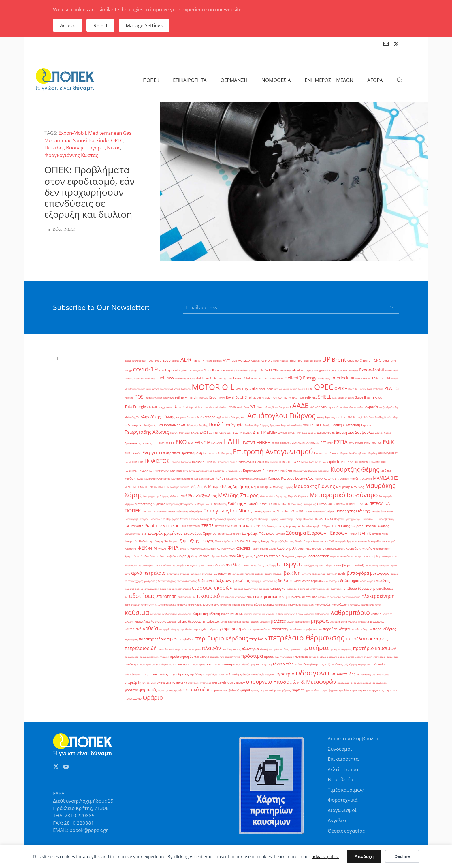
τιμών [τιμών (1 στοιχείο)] (222, 674)
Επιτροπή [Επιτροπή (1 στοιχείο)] (227, 453)
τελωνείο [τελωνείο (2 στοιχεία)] (378, 664)
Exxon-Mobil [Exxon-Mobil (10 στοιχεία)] (372, 370)
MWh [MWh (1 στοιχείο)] (238, 389)
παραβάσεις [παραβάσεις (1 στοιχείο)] (295, 629)
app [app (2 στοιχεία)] (234, 361)
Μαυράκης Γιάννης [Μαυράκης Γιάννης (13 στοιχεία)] (314, 486)
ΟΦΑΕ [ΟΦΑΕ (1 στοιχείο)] (284, 504)
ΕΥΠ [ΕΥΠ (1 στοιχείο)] (380, 443)
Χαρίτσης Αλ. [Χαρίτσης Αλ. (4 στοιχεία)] (287, 548)
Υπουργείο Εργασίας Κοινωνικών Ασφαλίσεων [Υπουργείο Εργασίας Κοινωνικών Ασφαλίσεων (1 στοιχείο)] (360, 541)
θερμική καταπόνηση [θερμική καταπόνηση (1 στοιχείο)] (143, 605)
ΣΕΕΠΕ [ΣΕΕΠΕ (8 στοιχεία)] (208, 526)
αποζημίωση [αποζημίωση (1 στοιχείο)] (311, 565)
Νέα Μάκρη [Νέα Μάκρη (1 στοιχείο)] (220, 504)
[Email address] (291, 307)
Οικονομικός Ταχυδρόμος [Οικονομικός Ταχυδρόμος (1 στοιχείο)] (302, 504)
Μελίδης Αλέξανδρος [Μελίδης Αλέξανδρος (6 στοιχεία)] (199, 496)
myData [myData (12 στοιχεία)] (250, 388)
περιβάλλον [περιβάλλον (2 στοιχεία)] (186, 639)
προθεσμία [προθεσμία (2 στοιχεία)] (202, 657)
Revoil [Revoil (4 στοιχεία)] (213, 397)
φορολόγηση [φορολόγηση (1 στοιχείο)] (380, 683)
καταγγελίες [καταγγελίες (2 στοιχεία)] (323, 605)
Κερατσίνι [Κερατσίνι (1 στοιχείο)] (324, 471)
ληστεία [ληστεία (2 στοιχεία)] (376, 614)
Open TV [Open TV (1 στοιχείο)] (353, 389)
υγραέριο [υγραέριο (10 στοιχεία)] (285, 674)
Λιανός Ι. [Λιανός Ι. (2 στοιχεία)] (355, 479)
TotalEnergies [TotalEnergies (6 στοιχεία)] (136, 407)
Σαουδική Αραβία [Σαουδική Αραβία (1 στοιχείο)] (311, 526)
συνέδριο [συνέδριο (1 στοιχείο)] (146, 664)
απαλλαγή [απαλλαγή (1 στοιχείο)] (270, 565)
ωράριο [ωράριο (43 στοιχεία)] (153, 697)
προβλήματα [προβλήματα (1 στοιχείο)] (131, 657)
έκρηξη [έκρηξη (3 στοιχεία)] (185, 556)
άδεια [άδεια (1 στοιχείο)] (153, 556)
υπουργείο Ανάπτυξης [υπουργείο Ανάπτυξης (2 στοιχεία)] (172, 683)
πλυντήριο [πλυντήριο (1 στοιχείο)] (266, 649)
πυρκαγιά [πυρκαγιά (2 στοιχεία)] (301, 657)
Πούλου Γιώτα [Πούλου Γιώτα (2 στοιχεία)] (323, 519)
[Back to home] (65, 80)
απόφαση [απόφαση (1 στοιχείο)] (384, 565)
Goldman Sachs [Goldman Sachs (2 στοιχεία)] (207, 378)
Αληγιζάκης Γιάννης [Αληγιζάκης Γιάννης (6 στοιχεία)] (158, 417)
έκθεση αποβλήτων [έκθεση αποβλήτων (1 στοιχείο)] (168, 556)
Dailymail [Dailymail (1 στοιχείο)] (198, 370)
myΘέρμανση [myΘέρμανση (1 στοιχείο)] (282, 389)
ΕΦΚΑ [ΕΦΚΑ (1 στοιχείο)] (127, 453)
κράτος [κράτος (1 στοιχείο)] (257, 614)
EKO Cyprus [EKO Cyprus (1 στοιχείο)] (307, 370)
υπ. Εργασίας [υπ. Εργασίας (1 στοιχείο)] (364, 674)
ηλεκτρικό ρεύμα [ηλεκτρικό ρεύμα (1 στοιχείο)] (351, 597)
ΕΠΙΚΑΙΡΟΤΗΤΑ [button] (190, 80)
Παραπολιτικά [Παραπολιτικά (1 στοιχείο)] (157, 519)
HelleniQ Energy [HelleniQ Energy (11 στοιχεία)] (301, 378)
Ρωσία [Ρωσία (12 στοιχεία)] (151, 526)
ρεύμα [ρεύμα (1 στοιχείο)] (312, 657)
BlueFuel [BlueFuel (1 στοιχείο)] (308, 361)
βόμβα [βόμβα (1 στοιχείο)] (394, 574)
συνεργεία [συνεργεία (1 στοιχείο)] (199, 664)
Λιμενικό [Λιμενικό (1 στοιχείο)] (367, 479)
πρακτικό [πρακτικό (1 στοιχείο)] (295, 649)
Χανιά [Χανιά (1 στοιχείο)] (272, 549)
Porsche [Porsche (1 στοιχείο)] (129, 398)
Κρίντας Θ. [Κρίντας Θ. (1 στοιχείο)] (232, 479)
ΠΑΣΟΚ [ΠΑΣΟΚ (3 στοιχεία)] (363, 504)
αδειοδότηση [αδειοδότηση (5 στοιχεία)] (319, 556)
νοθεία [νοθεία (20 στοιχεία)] (150, 628)
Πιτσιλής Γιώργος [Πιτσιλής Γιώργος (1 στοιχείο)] (268, 519)
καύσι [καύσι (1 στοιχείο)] (378, 605)
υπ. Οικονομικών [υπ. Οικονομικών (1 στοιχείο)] (381, 674)
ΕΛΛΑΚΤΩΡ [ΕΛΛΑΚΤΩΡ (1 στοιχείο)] (217, 443)
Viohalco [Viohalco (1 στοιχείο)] (199, 407)
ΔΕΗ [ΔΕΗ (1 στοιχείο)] (211, 433)
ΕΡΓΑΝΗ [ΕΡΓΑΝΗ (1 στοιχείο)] (315, 443)
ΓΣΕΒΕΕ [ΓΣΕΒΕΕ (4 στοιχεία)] (316, 425)
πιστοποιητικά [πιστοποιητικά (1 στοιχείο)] (193, 649)
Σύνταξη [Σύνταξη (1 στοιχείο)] (280, 534)
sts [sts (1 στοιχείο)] (369, 398)
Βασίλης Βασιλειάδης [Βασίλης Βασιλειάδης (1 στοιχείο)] (386, 417)
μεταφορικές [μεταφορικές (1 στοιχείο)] (303, 622)
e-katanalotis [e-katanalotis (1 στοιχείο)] (241, 370)
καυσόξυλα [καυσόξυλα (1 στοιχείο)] (368, 605)
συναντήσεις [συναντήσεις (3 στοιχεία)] (183, 664)
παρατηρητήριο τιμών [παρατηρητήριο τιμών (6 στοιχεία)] (158, 639)
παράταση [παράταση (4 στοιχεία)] (280, 629)
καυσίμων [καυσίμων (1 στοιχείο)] (355, 605)
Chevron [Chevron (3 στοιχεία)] (366, 360)
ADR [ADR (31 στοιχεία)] (186, 360)
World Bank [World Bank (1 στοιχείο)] (243, 407)
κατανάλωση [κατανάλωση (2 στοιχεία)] (340, 605)
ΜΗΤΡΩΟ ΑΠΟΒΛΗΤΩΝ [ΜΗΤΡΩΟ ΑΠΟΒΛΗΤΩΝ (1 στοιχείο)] (157, 487)
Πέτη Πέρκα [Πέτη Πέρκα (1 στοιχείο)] (196, 511)
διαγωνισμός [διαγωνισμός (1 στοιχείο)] (270, 581)
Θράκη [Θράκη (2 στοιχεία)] (260, 462)
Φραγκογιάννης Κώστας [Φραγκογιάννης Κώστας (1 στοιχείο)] (203, 549)
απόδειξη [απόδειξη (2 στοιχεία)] (359, 565)
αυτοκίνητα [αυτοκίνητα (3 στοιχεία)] (222, 574)
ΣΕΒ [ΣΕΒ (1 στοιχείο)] (184, 526)
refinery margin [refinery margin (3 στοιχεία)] (187, 397)
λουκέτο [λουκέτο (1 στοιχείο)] (172, 622)
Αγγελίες (338, 820)
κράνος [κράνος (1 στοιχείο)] (248, 614)
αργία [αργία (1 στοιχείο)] (394, 565)
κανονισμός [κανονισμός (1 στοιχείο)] (295, 605)
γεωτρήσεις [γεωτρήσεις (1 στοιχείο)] (150, 581)
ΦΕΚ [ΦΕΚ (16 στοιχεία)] (142, 548)
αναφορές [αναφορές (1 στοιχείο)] (179, 565)
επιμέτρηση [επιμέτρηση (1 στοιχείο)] (228, 597)
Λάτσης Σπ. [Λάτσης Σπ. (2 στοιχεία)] (332, 479)
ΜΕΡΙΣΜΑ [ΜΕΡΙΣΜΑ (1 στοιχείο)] (139, 487)
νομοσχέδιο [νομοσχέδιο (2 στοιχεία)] (201, 629)
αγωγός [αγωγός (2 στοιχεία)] (302, 556)
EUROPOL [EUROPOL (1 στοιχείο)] (343, 370)
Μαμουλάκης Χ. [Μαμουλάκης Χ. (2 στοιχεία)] (261, 487)
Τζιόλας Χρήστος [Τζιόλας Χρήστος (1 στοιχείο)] (224, 541)
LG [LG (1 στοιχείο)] (370, 378)
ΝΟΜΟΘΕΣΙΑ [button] (276, 80)
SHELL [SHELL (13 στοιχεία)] (325, 397)
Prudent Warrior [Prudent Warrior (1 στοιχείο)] (153, 398)
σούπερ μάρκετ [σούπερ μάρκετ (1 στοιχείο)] (354, 657)
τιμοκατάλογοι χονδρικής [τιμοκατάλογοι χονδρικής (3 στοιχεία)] (169, 674)
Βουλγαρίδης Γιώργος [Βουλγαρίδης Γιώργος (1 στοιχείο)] (257, 425)
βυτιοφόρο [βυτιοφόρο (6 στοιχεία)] (380, 573)
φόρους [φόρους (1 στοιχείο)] (286, 690)
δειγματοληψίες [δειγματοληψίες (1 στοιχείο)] (167, 581)
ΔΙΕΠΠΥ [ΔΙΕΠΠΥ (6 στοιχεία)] (259, 432)
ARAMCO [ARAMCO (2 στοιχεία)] (244, 361)
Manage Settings (144, 25)
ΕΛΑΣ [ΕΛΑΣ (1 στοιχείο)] (191, 443)
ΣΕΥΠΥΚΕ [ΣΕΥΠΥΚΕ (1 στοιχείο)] (219, 526)
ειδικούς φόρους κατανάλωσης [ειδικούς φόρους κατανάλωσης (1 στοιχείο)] (142, 589)
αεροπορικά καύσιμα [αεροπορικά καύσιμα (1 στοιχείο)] (342, 556)
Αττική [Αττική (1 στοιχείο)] (320, 417)
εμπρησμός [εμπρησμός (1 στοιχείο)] (293, 589)
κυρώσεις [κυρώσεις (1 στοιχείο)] (289, 614)
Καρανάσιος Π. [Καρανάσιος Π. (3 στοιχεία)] (254, 471)
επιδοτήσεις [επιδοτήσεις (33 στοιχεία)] (140, 596)
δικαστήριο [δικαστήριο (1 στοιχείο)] (333, 581)
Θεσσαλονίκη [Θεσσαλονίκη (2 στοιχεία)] (245, 462)
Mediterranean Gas (110, 133)
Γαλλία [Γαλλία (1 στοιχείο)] (327, 425)
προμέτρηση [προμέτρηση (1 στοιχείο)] (217, 657)
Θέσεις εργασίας (346, 831)
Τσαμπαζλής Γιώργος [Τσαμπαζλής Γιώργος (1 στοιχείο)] (283, 541)
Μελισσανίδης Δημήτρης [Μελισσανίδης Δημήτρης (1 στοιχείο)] (273, 496)
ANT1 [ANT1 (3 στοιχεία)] (227, 360)
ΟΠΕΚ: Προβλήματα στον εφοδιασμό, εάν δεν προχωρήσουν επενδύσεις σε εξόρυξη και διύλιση (90, 192)
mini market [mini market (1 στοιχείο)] (153, 389)
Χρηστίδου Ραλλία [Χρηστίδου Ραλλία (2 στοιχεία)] (137, 556)
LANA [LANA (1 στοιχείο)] (364, 378)
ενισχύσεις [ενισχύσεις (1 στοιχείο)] (337, 589)
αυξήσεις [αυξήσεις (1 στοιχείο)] (196, 574)
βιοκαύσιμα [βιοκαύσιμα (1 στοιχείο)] (319, 574)
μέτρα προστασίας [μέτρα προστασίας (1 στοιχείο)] (231, 622)
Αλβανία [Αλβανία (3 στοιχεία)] (372, 407)
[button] (400, 80)
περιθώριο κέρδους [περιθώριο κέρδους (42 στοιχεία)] (222, 638)
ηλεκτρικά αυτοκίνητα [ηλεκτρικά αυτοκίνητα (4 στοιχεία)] (273, 596)
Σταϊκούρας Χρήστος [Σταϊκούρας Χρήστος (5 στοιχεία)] (200, 533)
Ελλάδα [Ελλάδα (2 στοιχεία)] (136, 453)
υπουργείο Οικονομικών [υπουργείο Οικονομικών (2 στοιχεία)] (228, 683)
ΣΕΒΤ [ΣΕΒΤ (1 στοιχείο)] (190, 526)
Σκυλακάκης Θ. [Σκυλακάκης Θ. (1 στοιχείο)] (132, 534)
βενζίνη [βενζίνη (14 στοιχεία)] (292, 573)
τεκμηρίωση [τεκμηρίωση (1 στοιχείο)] (365, 664)
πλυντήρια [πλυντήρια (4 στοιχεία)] (250, 649)
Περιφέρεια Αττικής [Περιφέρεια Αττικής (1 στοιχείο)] (177, 519)
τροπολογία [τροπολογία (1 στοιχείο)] (258, 674)
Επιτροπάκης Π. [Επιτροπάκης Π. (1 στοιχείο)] (212, 453)
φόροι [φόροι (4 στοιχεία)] (245, 690)
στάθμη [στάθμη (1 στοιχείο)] (368, 657)
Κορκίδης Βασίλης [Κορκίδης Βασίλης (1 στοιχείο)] (204, 479)
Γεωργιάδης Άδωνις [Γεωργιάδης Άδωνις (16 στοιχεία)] (147, 432)
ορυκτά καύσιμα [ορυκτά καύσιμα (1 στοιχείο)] (261, 629)
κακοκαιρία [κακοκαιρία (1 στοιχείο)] (281, 605)
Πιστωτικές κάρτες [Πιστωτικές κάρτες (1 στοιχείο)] (247, 519)
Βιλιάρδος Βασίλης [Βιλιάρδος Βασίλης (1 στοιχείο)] (197, 425)
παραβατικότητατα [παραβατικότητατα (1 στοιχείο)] (361, 629)
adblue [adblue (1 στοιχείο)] (176, 361)
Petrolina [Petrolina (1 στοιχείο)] (378, 389)
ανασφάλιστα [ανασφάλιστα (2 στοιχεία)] (163, 565)
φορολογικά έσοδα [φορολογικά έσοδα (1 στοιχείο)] (361, 683)
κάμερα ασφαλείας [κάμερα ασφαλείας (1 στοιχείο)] (243, 605)
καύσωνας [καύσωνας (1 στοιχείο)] (156, 614)
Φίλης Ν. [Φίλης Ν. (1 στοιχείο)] (184, 549)
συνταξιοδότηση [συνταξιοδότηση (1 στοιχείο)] (246, 664)
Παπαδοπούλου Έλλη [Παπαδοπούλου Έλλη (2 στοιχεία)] (291, 511)
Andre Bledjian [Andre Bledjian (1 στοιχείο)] (214, 361)
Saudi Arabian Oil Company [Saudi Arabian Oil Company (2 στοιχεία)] (272, 398)
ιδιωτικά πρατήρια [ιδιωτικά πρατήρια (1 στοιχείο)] (166, 605)
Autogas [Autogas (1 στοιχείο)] (255, 361)
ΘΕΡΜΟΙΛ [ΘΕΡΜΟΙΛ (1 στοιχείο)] (211, 462)
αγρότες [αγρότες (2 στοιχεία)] (291, 556)
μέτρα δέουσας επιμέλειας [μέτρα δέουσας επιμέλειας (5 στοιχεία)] (199, 621)
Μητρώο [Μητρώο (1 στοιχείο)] (129, 504)
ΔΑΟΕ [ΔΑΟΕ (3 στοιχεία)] (204, 433)
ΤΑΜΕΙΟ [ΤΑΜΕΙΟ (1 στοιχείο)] (353, 534)
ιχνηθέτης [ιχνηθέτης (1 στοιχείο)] (226, 605)
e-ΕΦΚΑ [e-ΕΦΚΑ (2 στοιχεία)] (263, 370)
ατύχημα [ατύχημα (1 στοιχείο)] (185, 574)
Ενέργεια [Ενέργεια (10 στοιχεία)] (151, 452)
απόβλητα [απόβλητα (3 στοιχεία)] (344, 565)
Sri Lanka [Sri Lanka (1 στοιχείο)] (349, 398)
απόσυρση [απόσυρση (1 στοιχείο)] (372, 565)
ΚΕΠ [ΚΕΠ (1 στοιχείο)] (151, 471)
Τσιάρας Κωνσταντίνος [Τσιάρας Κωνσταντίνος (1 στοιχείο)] (316, 541)
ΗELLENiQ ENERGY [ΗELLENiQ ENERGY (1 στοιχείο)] (388, 453)
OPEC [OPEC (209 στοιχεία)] (324, 387)
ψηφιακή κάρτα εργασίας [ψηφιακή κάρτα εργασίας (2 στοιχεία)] (367, 690)
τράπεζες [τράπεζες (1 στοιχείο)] (245, 674)
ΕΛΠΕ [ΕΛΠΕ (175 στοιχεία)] (233, 441)
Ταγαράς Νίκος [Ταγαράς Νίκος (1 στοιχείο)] (380, 534)
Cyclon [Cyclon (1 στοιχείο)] (183, 370)
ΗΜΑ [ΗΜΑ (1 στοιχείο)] (135, 462)
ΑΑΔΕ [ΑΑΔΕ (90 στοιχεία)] (300, 405)
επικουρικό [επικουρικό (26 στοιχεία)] (206, 596)
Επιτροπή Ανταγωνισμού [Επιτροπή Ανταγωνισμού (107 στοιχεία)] (273, 452)
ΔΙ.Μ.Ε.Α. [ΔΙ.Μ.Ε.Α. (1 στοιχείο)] (247, 433)
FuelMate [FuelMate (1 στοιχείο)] (150, 378)
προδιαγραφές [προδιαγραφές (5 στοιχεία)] (181, 656)
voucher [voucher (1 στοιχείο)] (210, 407)
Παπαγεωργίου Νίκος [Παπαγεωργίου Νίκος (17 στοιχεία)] (227, 511)
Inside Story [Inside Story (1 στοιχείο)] (324, 378)
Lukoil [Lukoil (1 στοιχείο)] (394, 378)
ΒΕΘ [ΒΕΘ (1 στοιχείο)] (350, 417)
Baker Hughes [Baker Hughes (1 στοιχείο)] (281, 361)
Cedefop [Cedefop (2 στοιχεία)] (353, 361)
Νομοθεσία (340, 779)
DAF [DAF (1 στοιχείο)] (190, 370)
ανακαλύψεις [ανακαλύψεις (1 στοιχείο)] (146, 565)
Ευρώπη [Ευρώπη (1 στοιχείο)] (373, 453)
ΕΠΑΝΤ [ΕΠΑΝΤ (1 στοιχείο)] (275, 443)
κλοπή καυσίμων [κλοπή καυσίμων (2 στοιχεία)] (232, 614)
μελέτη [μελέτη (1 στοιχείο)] (291, 622)
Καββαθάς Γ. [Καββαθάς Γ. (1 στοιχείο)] (220, 471)
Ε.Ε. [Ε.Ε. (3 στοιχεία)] (155, 443)
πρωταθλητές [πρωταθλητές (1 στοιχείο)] (232, 657)
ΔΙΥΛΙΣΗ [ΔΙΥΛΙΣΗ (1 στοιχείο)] (283, 433)
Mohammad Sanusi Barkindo (77, 140)
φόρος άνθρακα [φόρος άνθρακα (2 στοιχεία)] (270, 690)
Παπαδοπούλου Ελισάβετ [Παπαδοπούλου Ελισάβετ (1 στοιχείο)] (320, 511)
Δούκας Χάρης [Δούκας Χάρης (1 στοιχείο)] (383, 433)
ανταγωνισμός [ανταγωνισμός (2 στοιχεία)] (195, 565)
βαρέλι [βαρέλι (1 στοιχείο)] (268, 574)
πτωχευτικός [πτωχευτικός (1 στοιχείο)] (287, 657)
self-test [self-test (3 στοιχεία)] (311, 397)
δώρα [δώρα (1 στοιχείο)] (370, 581)
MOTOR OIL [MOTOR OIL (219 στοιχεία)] (213, 387)
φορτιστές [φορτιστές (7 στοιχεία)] (148, 690)
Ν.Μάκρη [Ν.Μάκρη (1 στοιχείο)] (199, 504)
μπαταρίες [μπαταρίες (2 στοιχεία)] (377, 622)
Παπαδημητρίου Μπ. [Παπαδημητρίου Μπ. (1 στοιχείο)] (264, 511)
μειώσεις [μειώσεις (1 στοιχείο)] (265, 622)
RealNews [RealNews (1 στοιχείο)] (168, 398)
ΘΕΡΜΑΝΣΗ (234, 80)
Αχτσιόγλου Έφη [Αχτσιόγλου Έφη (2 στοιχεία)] (336, 417)
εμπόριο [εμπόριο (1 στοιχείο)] (305, 589)
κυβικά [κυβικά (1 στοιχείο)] (279, 614)
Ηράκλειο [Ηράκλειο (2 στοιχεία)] (198, 462)
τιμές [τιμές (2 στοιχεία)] (145, 674)
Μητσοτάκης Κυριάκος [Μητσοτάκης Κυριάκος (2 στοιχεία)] (150, 504)
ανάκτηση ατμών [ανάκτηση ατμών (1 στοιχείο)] (390, 556)
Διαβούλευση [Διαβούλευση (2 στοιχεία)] (326, 433)
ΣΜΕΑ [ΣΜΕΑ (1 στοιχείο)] (234, 526)
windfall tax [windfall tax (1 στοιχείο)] (221, 407)
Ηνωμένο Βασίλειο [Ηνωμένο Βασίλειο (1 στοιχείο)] (181, 462)
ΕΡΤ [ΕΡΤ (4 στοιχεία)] (323, 443)
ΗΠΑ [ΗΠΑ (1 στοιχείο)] (141, 462)
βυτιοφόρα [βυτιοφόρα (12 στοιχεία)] (358, 573)
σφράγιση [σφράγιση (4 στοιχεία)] (264, 664)
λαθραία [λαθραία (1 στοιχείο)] (309, 614)
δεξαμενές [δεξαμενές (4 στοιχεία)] (206, 581)
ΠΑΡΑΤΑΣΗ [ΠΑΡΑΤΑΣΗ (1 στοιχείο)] (342, 504)
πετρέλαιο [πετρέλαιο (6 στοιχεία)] (258, 639)
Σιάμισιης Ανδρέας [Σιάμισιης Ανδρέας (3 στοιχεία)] (349, 526)
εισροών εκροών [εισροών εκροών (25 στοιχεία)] (212, 588)
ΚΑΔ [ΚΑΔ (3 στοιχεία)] (351, 462)
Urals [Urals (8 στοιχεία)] (180, 406)
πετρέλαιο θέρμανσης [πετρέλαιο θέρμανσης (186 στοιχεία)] (306, 638)
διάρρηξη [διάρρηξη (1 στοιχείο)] (256, 581)
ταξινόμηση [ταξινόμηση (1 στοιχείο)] (350, 664)
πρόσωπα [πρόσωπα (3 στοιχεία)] (271, 657)
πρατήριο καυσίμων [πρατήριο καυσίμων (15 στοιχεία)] (375, 648)
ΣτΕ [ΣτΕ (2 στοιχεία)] (144, 534)
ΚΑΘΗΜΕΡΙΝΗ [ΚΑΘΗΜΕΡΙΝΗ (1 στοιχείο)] (362, 462)
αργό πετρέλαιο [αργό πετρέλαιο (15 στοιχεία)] (148, 573)
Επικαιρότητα (343, 759)
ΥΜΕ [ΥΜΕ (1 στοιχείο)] (332, 541)
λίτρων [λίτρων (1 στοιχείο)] (300, 614)
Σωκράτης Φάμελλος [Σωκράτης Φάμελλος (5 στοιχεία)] (258, 533)
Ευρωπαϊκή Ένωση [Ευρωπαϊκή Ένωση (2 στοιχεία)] (327, 453)
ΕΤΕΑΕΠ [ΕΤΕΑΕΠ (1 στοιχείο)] (359, 443)
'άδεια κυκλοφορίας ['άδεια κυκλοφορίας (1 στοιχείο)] (135, 361)
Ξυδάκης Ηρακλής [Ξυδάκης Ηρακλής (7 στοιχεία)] (243, 503)
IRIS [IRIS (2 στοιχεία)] (352, 378)
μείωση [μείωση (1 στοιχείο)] (255, 622)
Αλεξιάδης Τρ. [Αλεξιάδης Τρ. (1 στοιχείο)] (132, 417)
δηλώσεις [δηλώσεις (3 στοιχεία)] (242, 581)
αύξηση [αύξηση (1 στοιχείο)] (259, 574)
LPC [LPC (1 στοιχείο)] (382, 378)
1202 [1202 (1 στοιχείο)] (150, 361)
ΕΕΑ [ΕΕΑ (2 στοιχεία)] (172, 443)
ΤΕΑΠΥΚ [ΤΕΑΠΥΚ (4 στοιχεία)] (364, 533)
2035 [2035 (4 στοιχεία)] (167, 360)
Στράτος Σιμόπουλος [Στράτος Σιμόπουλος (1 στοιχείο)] (229, 534)
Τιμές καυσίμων (346, 790)
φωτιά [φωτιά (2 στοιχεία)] (218, 690)
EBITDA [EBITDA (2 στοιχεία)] (274, 370)
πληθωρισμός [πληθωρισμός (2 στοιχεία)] (231, 649)
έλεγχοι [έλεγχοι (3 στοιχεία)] (205, 556)
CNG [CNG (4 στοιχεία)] (378, 360)
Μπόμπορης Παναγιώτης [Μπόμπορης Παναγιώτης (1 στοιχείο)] (180, 504)
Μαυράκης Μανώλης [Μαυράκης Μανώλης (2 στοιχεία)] (350, 487)
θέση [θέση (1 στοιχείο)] (127, 605)
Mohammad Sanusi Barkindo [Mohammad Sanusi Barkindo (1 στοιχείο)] (175, 389)
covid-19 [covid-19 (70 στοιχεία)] (145, 369)
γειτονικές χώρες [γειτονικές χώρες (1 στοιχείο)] (134, 581)
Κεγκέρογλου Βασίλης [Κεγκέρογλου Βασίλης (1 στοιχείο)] (305, 471)
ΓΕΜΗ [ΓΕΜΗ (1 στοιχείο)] (306, 425)
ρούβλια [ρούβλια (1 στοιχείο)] (321, 657)
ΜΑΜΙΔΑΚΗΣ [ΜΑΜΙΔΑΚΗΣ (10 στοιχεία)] (385, 478)
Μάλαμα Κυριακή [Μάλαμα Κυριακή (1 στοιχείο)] (180, 487)
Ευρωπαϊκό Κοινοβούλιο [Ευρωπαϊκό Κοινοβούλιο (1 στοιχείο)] (354, 453)
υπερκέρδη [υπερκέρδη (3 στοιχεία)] (133, 683)
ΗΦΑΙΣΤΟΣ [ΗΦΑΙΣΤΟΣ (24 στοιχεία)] (157, 461)
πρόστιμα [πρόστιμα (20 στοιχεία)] (252, 656)
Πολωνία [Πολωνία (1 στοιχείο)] (308, 519)
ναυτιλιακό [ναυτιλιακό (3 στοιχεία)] (133, 629)
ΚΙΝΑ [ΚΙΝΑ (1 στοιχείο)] (173, 471)
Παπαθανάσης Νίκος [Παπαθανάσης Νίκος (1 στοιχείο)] (382, 511)
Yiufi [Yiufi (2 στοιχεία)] (260, 407)
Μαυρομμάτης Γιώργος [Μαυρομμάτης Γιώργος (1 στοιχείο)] (156, 496)
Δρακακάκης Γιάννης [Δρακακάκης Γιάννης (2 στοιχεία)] (138, 443)
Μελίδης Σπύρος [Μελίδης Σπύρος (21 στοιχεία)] (238, 495)
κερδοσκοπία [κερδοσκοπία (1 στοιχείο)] (169, 614)
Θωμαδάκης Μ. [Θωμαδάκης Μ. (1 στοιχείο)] (273, 462)
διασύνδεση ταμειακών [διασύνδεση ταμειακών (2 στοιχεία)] (310, 581)
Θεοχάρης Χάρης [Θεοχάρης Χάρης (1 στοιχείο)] (226, 462)
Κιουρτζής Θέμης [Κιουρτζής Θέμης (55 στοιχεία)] (355, 469)
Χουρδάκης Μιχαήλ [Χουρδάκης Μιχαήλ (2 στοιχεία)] (359, 549)
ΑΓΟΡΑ (375, 80)
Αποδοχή (364, 856)
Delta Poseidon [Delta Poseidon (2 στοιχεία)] (214, 370)
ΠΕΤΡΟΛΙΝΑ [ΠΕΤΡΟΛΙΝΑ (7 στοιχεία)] (380, 503)
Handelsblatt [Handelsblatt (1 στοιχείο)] (276, 378)
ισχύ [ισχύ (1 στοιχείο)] (217, 605)
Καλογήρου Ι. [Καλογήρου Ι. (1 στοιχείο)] (235, 471)
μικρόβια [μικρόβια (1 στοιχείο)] (335, 622)
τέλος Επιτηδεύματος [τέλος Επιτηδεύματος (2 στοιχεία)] (309, 664)
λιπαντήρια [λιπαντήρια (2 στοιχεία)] (142, 622)
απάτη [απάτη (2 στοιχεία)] (246, 565)
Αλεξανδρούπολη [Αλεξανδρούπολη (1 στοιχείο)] (388, 407)
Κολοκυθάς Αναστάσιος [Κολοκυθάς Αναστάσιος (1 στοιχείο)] (157, 479)
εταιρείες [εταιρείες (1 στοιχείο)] (240, 597)
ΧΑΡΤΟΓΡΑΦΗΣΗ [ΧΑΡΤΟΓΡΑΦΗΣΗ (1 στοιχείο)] (226, 549)
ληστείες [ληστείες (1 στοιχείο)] (387, 614)
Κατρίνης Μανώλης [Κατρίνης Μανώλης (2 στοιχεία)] (279, 471)
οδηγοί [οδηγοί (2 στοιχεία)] (247, 629)
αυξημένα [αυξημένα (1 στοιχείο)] (207, 574)
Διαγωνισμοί (342, 810)
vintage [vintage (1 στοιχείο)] (190, 407)
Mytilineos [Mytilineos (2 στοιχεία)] (266, 389)
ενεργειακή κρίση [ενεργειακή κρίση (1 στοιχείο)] (320, 589)
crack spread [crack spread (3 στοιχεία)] (169, 370)
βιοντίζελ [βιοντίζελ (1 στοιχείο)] (332, 574)
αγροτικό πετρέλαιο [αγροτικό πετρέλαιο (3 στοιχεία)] (269, 556)
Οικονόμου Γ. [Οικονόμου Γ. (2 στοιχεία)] (326, 504)
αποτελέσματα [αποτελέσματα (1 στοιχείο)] (327, 565)
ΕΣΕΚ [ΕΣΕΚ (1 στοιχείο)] (330, 443)
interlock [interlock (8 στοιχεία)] (340, 378)
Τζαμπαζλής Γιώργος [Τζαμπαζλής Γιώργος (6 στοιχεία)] (196, 541)
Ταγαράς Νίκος (103, 148)
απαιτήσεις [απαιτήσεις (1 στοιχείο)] (258, 565)
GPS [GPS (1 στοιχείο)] (230, 378)
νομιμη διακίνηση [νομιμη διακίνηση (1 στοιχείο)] (169, 629)
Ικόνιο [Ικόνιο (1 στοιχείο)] (305, 462)
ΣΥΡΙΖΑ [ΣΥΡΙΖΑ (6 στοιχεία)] (260, 526)
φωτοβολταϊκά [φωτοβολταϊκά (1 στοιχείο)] (231, 690)
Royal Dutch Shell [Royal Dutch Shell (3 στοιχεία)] (239, 397)
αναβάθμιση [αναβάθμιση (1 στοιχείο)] (131, 565)
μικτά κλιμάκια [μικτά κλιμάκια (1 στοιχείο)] (349, 622)
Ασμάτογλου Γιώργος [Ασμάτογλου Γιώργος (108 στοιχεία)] (281, 415)
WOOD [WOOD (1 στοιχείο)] (232, 407)
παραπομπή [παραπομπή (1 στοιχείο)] (131, 639)
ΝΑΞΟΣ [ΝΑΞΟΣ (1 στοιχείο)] (209, 504)
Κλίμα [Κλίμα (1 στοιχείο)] (140, 479)
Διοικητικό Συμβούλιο (353, 738)
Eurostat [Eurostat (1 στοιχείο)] (354, 370)
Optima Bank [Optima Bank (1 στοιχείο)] (365, 389)
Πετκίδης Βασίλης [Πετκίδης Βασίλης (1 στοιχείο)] (199, 519)
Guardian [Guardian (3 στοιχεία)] (261, 378)
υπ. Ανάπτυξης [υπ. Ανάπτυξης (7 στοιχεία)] (343, 674)
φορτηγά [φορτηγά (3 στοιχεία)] (131, 690)
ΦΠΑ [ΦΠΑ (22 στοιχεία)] (173, 548)
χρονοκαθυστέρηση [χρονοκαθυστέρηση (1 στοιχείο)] (317, 690)
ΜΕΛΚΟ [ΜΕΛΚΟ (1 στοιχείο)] (128, 487)
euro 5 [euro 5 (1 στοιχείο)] (333, 370)
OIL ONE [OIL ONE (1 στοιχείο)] (309, 389)
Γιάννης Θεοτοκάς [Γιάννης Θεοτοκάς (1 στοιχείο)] (180, 433)
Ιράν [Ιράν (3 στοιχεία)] (333, 462)
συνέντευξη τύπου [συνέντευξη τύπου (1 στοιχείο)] (162, 664)
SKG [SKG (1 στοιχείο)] (335, 398)
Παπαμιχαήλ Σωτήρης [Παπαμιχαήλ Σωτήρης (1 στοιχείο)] (136, 519)
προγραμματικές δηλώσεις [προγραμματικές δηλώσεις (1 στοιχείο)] (154, 657)
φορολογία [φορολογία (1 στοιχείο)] (343, 683)
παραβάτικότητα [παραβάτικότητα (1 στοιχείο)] (312, 629)
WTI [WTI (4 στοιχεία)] (253, 407)
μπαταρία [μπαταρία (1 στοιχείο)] (364, 622)
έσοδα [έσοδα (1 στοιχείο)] (224, 556)
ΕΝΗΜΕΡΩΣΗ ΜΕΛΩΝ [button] (329, 80)
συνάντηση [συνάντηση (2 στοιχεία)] (132, 664)
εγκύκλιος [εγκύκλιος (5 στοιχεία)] (382, 581)
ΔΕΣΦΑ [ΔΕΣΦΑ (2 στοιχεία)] (237, 433)
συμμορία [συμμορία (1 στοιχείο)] (392, 657)
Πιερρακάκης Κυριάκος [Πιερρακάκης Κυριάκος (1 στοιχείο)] (223, 519)
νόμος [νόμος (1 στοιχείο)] (213, 629)
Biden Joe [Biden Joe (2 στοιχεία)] (296, 361)
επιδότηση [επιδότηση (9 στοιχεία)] (166, 596)
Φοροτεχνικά (343, 800)
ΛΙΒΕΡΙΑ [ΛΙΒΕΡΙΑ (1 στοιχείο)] (319, 479)
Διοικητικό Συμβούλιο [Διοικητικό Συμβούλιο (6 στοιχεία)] (355, 432)
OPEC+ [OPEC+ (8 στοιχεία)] (341, 388)
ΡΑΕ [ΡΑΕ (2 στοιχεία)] (127, 526)
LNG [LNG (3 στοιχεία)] (375, 378)
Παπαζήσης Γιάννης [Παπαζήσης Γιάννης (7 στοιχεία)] (352, 511)
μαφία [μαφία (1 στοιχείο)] (246, 622)
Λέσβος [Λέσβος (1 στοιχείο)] (344, 479)
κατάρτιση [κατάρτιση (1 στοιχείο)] (308, 605)
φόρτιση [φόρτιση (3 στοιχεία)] (298, 690)
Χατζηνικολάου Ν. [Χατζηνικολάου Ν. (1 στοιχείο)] (335, 549)
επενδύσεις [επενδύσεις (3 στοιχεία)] (385, 589)
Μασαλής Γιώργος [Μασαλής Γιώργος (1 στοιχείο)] (283, 487)
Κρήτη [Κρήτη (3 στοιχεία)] (220, 478)
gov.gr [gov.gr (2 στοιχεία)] (223, 378)
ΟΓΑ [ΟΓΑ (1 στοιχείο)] (270, 504)
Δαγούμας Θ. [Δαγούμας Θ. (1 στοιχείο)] (309, 433)
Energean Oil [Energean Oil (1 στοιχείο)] (321, 370)
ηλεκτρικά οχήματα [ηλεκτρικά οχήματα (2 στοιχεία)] (304, 597)
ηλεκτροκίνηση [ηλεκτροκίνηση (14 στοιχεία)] (378, 596)
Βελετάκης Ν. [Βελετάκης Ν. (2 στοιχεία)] (133, 425)
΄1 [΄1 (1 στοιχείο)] (290, 407)
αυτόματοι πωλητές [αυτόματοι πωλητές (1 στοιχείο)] (243, 574)
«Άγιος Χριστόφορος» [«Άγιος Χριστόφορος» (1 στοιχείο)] (277, 407)
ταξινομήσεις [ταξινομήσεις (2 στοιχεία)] (334, 664)
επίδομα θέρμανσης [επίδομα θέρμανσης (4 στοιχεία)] (359, 588)
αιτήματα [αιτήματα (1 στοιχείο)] (360, 556)
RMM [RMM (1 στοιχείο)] (222, 398)
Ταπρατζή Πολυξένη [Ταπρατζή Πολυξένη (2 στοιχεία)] (138, 541)
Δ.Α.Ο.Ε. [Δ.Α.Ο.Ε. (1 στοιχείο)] (195, 433)
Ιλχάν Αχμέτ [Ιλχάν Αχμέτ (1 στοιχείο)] (315, 462)
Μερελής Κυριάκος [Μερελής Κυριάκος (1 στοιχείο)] (298, 496)
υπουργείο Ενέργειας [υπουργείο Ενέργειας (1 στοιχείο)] (199, 683)
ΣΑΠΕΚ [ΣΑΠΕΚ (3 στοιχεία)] (176, 526)
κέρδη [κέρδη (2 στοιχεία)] (258, 605)
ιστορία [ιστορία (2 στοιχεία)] (208, 605)
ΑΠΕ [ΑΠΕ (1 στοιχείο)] (318, 407)
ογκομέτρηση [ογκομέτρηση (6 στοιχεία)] (229, 629)
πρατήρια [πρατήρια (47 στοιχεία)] (315, 648)
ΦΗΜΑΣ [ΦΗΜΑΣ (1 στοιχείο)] (162, 549)
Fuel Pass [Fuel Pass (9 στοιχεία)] (165, 378)
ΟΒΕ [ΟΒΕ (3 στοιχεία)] (263, 504)
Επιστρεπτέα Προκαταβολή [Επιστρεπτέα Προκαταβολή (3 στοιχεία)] (182, 453)
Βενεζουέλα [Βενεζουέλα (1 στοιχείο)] (150, 425)
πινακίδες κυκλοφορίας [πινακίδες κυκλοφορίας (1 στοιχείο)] (171, 649)
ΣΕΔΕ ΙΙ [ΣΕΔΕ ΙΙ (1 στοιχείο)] (197, 526)
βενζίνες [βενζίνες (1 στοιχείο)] (278, 574)
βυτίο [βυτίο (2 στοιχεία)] (342, 574)
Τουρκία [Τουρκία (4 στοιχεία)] (241, 541)
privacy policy (325, 856)
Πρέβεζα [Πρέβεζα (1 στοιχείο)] (339, 519)
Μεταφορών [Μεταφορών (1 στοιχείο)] (386, 496)
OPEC (117, 140)
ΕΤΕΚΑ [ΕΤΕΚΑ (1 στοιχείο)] (367, 443)
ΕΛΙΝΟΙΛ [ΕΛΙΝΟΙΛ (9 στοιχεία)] (202, 443)
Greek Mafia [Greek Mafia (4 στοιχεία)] (243, 378)
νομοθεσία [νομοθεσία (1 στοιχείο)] (186, 629)
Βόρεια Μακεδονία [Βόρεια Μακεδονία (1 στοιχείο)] (291, 425)
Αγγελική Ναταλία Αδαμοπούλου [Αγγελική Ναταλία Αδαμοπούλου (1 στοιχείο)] (346, 407)
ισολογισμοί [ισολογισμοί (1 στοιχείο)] (195, 605)
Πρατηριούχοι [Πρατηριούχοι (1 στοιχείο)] (353, 519)
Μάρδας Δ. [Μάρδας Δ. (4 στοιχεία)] (199, 487)
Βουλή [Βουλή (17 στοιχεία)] (216, 424)
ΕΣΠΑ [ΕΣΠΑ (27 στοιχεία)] (341, 442)
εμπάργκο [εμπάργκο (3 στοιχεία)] (278, 589)
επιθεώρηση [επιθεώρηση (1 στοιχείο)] (185, 597)
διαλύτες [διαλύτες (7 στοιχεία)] (286, 580)
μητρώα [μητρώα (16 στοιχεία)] (320, 621)
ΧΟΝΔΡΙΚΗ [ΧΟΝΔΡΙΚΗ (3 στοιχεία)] (244, 548)
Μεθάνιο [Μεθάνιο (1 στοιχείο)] (175, 496)
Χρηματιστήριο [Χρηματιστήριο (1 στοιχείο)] (381, 549)
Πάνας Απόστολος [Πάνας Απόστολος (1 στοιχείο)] (178, 511)
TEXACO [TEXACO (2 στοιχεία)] (377, 398)
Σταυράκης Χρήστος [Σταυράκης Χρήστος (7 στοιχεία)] (165, 533)
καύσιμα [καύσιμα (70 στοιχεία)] (137, 612)
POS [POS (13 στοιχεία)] (139, 397)
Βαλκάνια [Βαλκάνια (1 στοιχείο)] (369, 417)
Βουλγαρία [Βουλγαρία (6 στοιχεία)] (234, 425)
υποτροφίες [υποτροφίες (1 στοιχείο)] (149, 683)
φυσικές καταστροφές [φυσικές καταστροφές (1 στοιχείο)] (170, 690)
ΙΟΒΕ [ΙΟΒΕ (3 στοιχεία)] (296, 462)
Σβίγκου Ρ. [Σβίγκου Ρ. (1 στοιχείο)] (328, 526)
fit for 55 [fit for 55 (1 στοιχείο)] (139, 378)
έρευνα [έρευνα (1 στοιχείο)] (216, 556)
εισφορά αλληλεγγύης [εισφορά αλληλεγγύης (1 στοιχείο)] (246, 589)
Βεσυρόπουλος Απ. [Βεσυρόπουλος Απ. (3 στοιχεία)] (172, 425)
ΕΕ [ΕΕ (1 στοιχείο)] (167, 443)
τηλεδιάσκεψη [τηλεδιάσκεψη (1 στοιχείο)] (132, 674)
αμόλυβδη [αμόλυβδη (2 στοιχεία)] (373, 556)
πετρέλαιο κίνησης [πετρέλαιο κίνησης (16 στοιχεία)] (367, 639)
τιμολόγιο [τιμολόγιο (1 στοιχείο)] (212, 674)
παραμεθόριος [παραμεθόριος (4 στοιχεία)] (385, 629)
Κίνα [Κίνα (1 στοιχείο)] (185, 471)
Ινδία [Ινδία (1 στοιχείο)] (325, 462)
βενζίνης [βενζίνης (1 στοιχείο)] (307, 574)
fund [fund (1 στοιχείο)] (193, 378)
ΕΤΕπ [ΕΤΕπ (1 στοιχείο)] (374, 443)
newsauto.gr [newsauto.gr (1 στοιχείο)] (297, 389)
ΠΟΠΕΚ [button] (151, 80)
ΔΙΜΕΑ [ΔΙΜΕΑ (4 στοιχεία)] (272, 432)
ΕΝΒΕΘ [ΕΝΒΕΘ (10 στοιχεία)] (264, 442)
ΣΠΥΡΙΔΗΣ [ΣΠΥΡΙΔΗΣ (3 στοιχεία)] (246, 526)
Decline (402, 856)
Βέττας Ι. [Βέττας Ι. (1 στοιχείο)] (358, 417)
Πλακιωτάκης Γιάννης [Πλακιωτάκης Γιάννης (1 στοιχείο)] (290, 519)
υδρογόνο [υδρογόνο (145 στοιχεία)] (312, 672)
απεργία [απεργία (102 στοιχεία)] (290, 564)
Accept (68, 25)
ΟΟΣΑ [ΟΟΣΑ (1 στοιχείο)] (276, 504)
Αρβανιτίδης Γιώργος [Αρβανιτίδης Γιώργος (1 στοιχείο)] (228, 417)
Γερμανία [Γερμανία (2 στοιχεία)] (367, 425)
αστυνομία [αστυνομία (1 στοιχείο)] (173, 574)
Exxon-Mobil (72, 133)
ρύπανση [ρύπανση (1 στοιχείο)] (332, 657)
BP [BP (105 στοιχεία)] (326, 359)
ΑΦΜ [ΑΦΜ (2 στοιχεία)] (324, 407)
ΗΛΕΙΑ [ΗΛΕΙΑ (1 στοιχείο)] (128, 462)
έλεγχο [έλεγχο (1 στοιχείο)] (195, 556)
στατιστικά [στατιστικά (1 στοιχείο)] (379, 657)
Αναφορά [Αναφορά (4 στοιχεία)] (208, 417)
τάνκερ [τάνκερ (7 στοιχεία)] (279, 664)
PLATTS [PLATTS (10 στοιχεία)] (391, 388)
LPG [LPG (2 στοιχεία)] (387, 378)
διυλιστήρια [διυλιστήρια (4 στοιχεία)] (350, 581)
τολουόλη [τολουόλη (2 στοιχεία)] (232, 674)
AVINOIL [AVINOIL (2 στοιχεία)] (267, 361)
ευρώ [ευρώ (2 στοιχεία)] (250, 597)
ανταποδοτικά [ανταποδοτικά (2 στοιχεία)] (215, 565)
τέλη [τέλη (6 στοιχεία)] (290, 664)
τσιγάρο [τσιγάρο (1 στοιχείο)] (270, 674)
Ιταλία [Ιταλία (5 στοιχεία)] (342, 462)
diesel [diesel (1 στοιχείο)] (229, 370)
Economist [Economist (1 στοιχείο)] (286, 370)
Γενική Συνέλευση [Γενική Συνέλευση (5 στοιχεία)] (346, 425)
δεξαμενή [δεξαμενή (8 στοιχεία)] (225, 580)
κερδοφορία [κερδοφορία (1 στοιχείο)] (185, 614)
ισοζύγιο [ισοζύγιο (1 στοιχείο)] (182, 605)
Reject (100, 25)
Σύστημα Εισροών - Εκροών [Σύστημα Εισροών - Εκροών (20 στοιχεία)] (317, 533)
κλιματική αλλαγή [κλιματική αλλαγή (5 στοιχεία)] (206, 614)
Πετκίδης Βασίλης (64, 148)
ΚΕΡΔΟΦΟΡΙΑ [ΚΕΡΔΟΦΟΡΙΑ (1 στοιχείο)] (162, 471)
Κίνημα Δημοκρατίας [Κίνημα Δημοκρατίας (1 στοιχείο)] (200, 471)
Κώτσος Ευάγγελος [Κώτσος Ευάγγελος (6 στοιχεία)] (297, 478)
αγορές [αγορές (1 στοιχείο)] (249, 556)
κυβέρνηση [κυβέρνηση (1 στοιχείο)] (268, 614)
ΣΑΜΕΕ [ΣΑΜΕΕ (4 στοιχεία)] (164, 526)
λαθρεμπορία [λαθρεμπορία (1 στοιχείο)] (322, 614)
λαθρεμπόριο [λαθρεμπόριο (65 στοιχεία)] (350, 612)
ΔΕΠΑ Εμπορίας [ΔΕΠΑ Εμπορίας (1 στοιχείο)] (223, 433)
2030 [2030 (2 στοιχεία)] (158, 361)
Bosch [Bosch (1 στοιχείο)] (318, 361)
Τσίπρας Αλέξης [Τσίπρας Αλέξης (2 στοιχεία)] (259, 541)
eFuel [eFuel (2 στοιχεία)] (296, 370)
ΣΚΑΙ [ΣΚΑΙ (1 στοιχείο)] (228, 526)
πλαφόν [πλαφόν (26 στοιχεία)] (211, 648)
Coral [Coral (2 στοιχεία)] (386, 361)
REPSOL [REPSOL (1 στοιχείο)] (204, 398)
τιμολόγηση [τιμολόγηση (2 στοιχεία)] (197, 674)
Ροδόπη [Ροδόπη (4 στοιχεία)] (137, 526)
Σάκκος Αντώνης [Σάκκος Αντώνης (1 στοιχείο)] (276, 526)
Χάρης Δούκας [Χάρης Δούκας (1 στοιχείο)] (260, 549)
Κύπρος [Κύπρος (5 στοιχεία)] (274, 478)
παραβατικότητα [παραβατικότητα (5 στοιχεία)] (336, 629)
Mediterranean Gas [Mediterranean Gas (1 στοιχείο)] (135, 389)
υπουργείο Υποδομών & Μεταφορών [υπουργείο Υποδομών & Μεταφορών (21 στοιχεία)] (291, 682)
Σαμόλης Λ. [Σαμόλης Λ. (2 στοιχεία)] (293, 526)
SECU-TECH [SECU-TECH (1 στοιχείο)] (298, 398)
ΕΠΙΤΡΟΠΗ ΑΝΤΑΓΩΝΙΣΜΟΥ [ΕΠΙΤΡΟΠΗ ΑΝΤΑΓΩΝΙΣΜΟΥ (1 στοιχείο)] (295, 443)
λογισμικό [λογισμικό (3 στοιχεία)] (159, 621)
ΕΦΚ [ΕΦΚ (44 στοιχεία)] (388, 442)
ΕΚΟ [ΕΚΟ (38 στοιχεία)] (181, 442)
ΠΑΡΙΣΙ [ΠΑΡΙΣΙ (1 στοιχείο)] (353, 504)
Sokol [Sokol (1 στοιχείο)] (341, 398)
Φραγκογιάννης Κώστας (71, 155)
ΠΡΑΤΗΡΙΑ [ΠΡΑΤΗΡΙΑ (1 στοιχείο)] (147, 511)
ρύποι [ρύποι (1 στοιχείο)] (341, 657)
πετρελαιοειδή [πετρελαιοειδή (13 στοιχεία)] (141, 648)
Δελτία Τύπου (343, 769)
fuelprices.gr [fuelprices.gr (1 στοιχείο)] (182, 378)
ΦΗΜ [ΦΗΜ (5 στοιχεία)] (152, 548)
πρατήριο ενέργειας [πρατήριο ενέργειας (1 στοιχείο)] (341, 649)
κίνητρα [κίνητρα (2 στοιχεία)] (268, 605)
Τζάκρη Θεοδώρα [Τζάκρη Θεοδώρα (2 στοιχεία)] (165, 541)
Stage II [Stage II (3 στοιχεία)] (360, 397)
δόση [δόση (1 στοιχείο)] (363, 581)
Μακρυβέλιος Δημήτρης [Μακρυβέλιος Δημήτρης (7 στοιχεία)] (229, 486)
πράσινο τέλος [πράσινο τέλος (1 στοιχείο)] (281, 649)
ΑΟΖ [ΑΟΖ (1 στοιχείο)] (312, 407)
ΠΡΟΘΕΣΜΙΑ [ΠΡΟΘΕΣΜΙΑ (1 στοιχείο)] (161, 511)
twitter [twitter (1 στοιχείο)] (170, 407)
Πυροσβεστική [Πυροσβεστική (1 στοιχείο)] (386, 519)
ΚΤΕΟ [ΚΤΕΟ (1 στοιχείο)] (179, 471)
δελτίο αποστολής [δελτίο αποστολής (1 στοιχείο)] (187, 581)
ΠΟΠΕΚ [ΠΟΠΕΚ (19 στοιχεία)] (133, 511)
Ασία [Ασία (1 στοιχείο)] (244, 417)
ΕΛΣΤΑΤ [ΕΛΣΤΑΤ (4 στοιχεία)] (249, 443)
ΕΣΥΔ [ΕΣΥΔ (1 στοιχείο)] (351, 443)
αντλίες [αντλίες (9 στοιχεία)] (233, 565)
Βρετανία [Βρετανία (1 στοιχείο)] (275, 425)
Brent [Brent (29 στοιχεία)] (339, 360)
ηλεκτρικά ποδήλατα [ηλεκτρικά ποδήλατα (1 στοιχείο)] (329, 597)
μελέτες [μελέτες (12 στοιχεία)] (278, 621)
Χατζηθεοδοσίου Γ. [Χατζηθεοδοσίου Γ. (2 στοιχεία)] (311, 549)
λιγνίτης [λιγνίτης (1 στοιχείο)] (129, 622)
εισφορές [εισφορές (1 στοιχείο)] (264, 589)
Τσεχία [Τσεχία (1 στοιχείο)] (299, 541)
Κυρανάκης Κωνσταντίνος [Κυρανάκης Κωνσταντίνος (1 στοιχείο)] (253, 479)
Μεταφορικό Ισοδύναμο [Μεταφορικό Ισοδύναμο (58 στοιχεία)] (344, 495)
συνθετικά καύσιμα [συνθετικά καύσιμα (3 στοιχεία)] (221, 664)
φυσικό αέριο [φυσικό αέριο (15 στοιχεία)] (198, 689)
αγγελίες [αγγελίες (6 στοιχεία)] (236, 556)
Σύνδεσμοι (340, 749)
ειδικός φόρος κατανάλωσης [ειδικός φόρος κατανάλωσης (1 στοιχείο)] (175, 589)
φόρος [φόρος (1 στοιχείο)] (255, 690)
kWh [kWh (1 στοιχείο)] (358, 378)
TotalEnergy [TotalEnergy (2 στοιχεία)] (157, 407)
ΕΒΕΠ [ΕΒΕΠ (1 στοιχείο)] (162, 443)
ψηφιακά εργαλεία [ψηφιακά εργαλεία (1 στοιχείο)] (339, 690)
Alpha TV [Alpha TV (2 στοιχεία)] (199, 361)
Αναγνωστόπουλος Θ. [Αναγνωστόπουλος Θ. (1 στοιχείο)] (188, 417)
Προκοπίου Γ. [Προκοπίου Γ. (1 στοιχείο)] (369, 519)
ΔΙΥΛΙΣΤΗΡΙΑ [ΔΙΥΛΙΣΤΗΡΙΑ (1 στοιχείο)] (294, 433)
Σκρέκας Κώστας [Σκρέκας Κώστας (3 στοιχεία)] (377, 526)
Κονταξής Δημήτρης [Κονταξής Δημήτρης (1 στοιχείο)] (182, 479)
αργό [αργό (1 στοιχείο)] (127, 574)
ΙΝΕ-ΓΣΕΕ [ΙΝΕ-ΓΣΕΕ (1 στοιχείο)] (287, 462)
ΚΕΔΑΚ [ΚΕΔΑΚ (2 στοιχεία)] (144, 471)
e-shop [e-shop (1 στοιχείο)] (253, 370)
